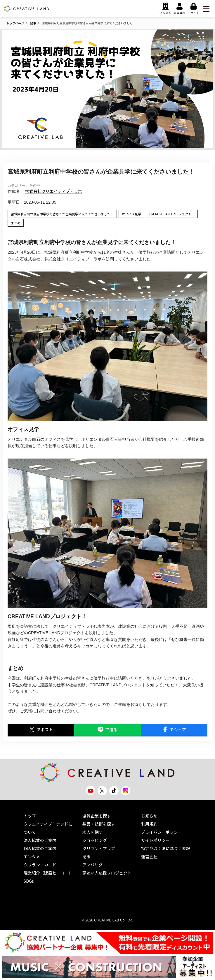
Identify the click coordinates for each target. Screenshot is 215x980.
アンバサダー (95, 865)
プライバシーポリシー (162, 832)
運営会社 (149, 856)
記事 (33, 23)
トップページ (15, 23)
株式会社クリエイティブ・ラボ (54, 191)
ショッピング (95, 840)
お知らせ (149, 816)
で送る (107, 730)
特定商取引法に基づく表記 (166, 848)
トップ (30, 816)
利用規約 (149, 824)
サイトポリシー (155, 840)
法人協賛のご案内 (40, 840)
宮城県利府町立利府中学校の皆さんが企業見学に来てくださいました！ (62, 214)
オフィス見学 (131, 214)
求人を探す (93, 832)
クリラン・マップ (99, 848)
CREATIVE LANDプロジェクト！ (172, 214)
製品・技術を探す (99, 824)
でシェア (174, 730)
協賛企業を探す (97, 816)
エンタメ (32, 856)
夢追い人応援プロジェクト (107, 873)
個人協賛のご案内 (40, 848)
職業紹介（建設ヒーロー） (48, 873)
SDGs (29, 881)
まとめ (16, 223)
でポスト (41, 730)
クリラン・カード (40, 865)
